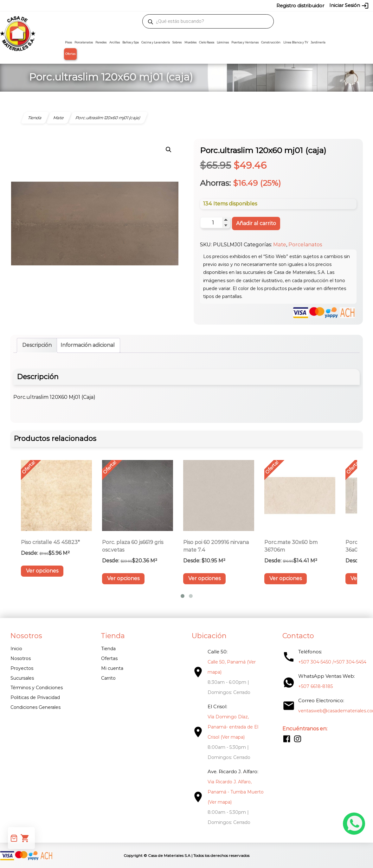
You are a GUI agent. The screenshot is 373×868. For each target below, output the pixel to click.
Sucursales (22, 678)
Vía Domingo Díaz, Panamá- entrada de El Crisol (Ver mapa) (230, 727)
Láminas (223, 42)
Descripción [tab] (37, 345)
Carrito (107, 678)
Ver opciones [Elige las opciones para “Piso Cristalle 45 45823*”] (42, 571)
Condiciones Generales (35, 707)
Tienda (107, 649)
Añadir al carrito (256, 224)
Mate (280, 245)
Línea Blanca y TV (296, 42)
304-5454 (214, 5)
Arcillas (115, 42)
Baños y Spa (131, 42)
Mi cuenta (111, 668)
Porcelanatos (84, 42)
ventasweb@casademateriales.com (58, 5)
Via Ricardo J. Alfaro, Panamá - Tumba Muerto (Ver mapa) (232, 792)
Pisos (68, 42)
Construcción (271, 42)
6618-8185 (236, 5)
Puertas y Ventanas (245, 42)
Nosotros (21, 658)
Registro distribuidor (300, 6)
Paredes (101, 42)
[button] (169, 150)
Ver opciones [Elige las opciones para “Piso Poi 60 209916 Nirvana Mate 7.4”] (204, 579)
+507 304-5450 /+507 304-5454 (328, 662)
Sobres (177, 42)
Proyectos (22, 668)
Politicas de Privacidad (35, 698)
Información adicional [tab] (88, 345)
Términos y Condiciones (37, 688)
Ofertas (70, 54)
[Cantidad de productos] (215, 223)
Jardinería (318, 42)
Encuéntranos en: (300, 729)
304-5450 (191, 5)
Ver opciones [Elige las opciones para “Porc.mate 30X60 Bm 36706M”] (286, 579)
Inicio (16, 649)
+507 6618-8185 (311, 687)
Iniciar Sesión (349, 6)
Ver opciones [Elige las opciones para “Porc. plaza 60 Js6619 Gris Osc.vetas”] (123, 579)
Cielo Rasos (207, 42)
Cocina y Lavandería (156, 42)
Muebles (190, 42)
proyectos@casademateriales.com (134, 5)
